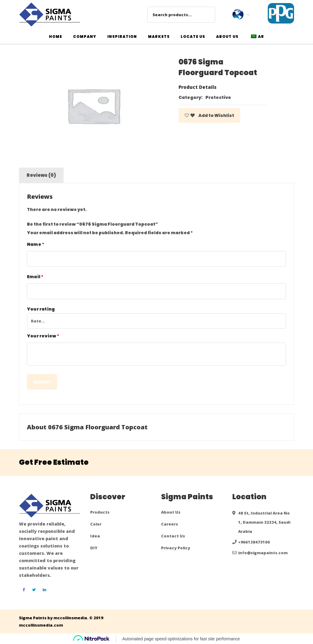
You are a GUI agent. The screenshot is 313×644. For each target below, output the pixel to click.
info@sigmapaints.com (263, 553)
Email (35, 277)
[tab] (41, 175)
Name (36, 244)
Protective (218, 97)
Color (96, 524)
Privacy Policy (176, 548)
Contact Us (173, 536)
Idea (95, 536)
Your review (43, 336)
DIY (94, 548)
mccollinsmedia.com (41, 625)
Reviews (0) (41, 175)
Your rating (41, 309)
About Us (171, 512)
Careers (169, 524)
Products (100, 512)
